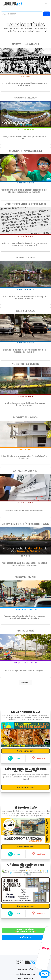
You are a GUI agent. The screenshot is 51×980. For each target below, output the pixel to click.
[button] (46, 3)
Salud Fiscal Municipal (25, 974)
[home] (12, 4)
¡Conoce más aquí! (26, 750)
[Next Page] (25, 683)
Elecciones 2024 (26, 978)
